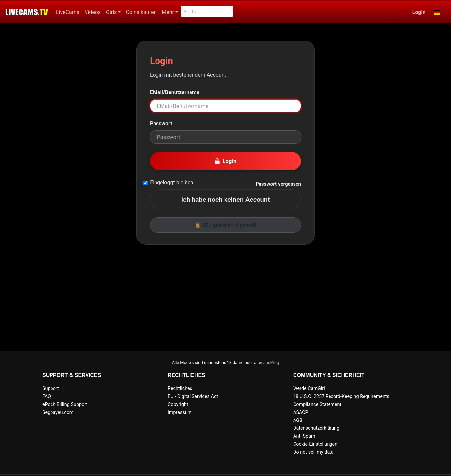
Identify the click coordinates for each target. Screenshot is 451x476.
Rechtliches (180, 389)
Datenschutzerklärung (316, 428)
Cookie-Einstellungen (315, 444)
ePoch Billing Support (65, 404)
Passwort (161, 123)
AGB (298, 420)
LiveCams (68, 12)
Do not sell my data (313, 452)
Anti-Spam (304, 436)
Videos (93, 12)
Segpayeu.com (58, 412)
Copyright (178, 404)
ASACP (301, 412)
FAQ (47, 397)
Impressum (180, 412)
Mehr (168, 12)
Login (419, 12)
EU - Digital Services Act (193, 397)
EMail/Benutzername (175, 92)
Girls (111, 12)
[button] (437, 12)
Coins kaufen (141, 12)
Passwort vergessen (278, 184)
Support (51, 389)
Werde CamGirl (309, 389)
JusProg (271, 363)
